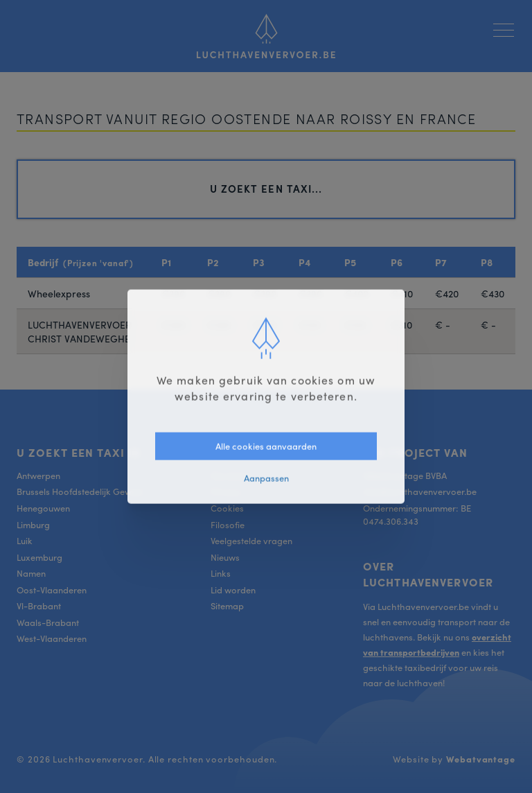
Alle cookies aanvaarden (266, 445)
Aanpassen (266, 478)
